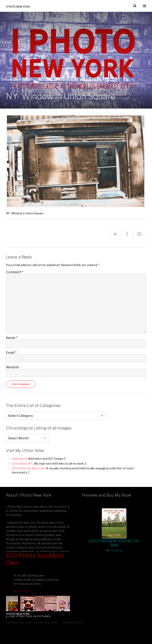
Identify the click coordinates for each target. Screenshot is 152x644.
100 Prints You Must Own (29, 468)
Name (12, 338)
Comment (15, 272)
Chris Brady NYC (23, 464)
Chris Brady (116, 550)
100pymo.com (21, 591)
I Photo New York (18, 7)
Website (13, 367)
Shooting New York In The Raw (114, 543)
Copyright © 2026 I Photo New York (32, 623)
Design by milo (73, 623)
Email (11, 353)
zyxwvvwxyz (20, 459)
